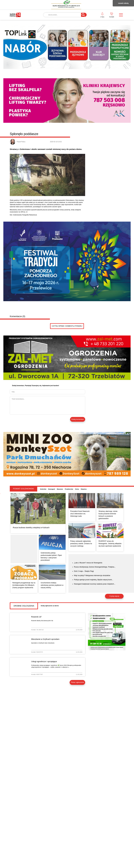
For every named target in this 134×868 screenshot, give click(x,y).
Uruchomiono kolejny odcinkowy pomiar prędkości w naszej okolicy (52, 585)
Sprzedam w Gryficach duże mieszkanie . (43, 643)
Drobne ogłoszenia (24, 606)
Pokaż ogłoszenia (77, 682)
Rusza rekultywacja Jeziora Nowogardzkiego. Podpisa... (95, 567)
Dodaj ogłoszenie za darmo (50, 606)
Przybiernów (69, 489)
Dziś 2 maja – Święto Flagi (84, 571)
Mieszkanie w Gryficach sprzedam (45, 639)
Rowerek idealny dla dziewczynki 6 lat (42, 621)
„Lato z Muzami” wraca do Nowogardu (88, 563)
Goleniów (43, 489)
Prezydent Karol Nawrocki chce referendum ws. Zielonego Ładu (80, 514)
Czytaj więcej (114, 596)
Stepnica (84, 489)
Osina (77, 489)
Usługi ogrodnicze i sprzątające (44, 661)
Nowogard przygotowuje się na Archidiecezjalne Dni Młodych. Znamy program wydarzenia (24, 585)
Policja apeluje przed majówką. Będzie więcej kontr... (94, 580)
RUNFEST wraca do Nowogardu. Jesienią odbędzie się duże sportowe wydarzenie (110, 544)
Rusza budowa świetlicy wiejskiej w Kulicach (31, 528)
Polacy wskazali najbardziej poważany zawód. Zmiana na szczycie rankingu (81, 544)
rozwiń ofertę (123, 3)
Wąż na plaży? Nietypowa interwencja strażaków (92, 575)
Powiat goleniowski (23, 489)
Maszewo (60, 489)
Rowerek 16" (36, 617)
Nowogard (52, 489)
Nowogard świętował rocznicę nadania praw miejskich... (95, 584)
